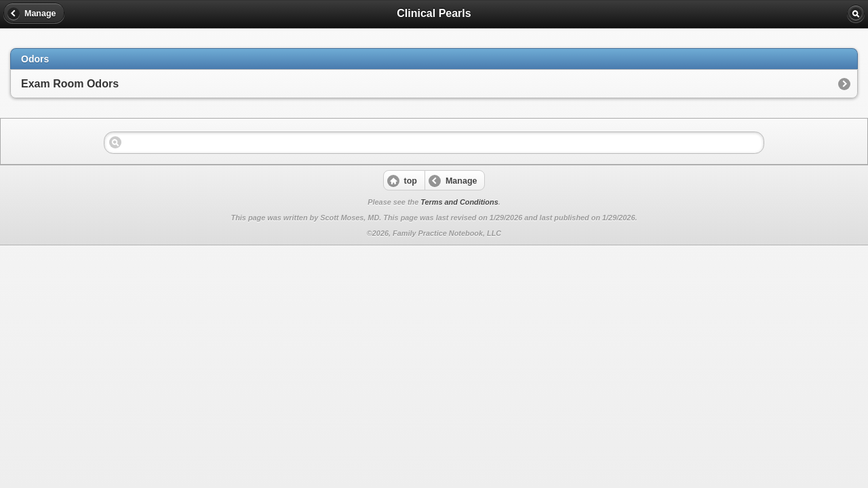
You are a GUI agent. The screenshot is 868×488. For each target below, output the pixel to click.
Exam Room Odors (70, 84)
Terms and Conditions (459, 202)
